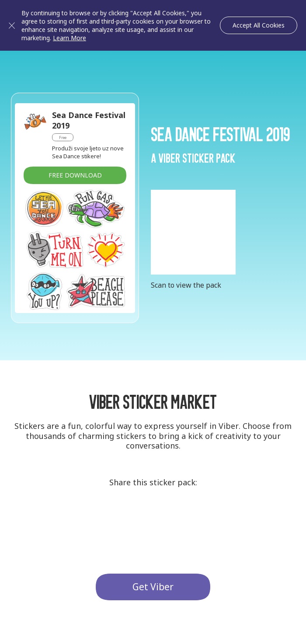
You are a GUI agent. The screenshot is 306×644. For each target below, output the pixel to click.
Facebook (185, 517)
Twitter (153, 517)
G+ (121, 517)
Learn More (70, 38)
